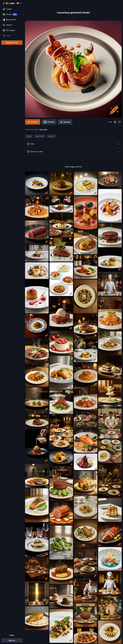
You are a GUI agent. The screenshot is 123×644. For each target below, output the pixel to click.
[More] (110, 122)
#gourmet (40, 136)
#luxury (51, 136)
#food (29, 136)
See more (43, 129)
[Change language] (19, 3)
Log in (12, 635)
